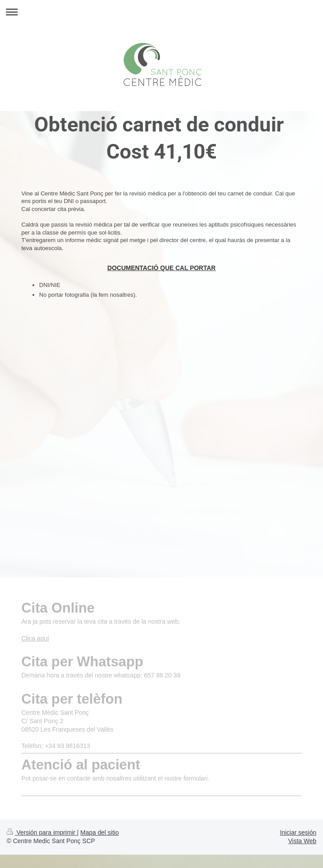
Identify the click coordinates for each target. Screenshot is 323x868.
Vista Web (302, 841)
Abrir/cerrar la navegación (161, 12)
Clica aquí (35, 638)
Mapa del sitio (100, 832)
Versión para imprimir (42, 832)
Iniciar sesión (298, 832)
